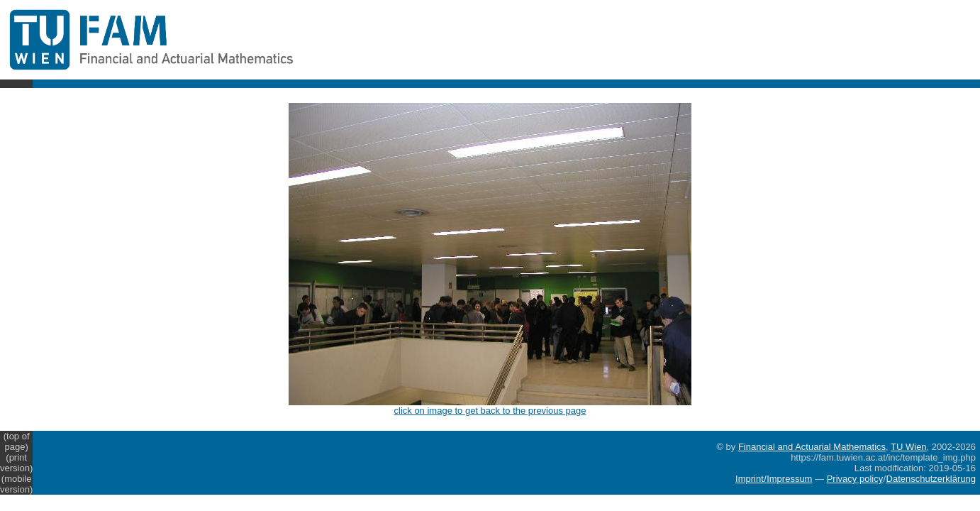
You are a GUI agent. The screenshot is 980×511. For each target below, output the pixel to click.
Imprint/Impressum (774, 479)
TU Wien (909, 447)
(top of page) (17, 441)
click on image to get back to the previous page (490, 406)
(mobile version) (16, 484)
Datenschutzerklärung (931, 479)
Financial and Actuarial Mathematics (812, 447)
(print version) (16, 463)
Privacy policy (855, 479)
